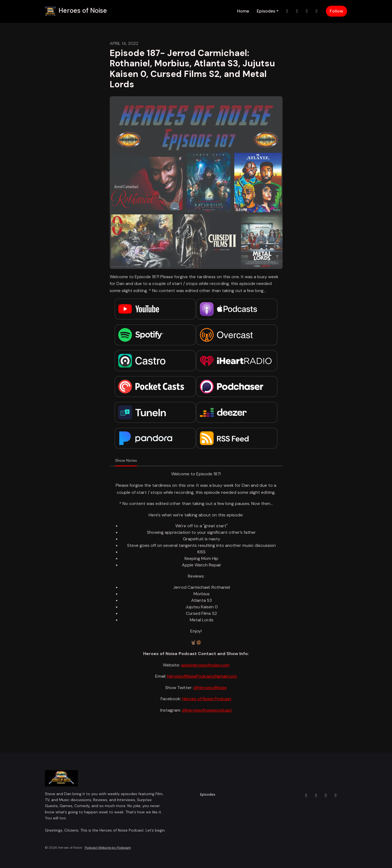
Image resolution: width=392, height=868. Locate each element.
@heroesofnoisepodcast (207, 710)
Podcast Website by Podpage (108, 848)
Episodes (266, 11)
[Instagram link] (297, 11)
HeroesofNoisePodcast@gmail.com (202, 676)
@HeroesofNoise (210, 688)
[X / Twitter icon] (306, 795)
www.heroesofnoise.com (205, 665)
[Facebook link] (307, 11)
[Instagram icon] (316, 795)
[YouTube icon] (336, 795)
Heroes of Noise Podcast (207, 699)
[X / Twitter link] (287, 11)
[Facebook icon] (326, 795)
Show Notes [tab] (126, 460)
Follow (336, 11)
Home (243, 11)
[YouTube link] (317, 11)
